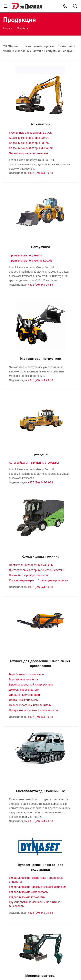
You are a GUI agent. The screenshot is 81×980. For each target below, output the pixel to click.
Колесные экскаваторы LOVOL (29, 138)
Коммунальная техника (40, 556)
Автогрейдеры (18, 463)
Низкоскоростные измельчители (30, 705)
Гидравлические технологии (27, 897)
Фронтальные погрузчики (26, 255)
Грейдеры (40, 454)
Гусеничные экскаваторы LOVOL (30, 133)
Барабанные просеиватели (26, 674)
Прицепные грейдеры (45, 463)
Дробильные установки (24, 695)
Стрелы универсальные (53, 580)
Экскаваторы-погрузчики (40, 359)
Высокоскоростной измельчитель (31, 685)
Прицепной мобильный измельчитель (33, 710)
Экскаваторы (40, 124)
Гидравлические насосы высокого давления (38, 887)
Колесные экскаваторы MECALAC (31, 148)
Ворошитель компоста (24, 679)
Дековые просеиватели (24, 690)
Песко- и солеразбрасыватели (28, 575)
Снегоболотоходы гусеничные (40, 791)
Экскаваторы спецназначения (29, 153)
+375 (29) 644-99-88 (40, 173)
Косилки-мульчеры (21, 580)
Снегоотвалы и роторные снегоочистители (37, 570)
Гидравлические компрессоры (29, 892)
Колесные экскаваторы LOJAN (29, 143)
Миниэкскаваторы (40, 976)
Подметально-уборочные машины (31, 565)
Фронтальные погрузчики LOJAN (30, 261)
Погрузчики (40, 247)
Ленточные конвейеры (24, 700)
